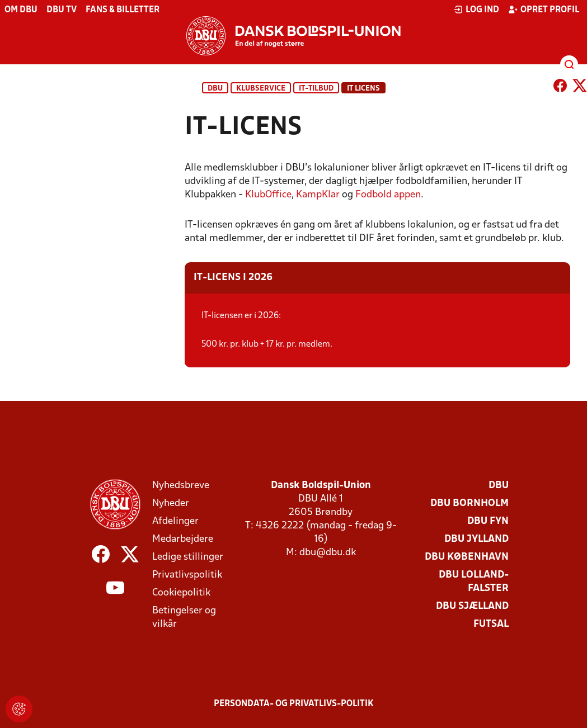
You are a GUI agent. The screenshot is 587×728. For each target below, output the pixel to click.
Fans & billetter (123, 10)
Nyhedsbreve (181, 486)
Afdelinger (175, 521)
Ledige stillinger (188, 557)
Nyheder (171, 504)
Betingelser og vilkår (184, 618)
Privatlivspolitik (187, 575)
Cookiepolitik (181, 593)
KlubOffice (268, 195)
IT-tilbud (316, 89)
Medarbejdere (183, 539)
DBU (215, 89)
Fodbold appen (388, 195)
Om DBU (21, 10)
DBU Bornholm (469, 504)
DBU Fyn (488, 521)
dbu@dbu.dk (328, 553)
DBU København (467, 557)
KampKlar (318, 195)
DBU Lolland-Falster (474, 582)
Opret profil (544, 10)
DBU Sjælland (472, 606)
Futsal (491, 624)
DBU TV (62, 10)
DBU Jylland (476, 539)
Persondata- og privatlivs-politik (294, 704)
